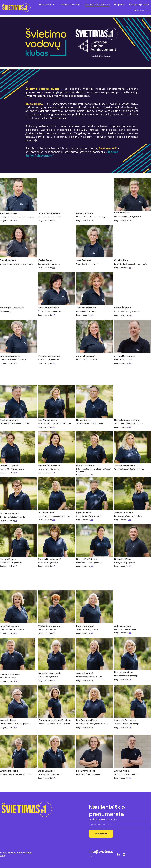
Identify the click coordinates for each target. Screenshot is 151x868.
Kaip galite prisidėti (139, 5)
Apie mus (139, 10)
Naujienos (119, 5)
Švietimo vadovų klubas (97, 5)
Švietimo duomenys (70, 5)
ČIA (16, 222)
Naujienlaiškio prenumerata (103, 822)
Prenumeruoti (101, 836)
